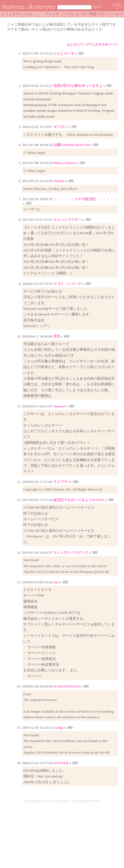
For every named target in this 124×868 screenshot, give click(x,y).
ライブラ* (61, 482)
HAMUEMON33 (66, 686)
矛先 (57, 336)
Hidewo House (65, 163)
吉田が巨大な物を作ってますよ (78, 86)
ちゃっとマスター (67, 219)
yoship (58, 728)
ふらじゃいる (64, 53)
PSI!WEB (61, 763)
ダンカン (60, 127)
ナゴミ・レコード (67, 284)
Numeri (59, 406)
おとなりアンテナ (80, 45)
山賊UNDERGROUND (71, 145)
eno (56, 582)
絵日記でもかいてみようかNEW (79, 500)
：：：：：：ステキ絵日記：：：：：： (85, 199)
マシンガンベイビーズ (71, 552)
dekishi (59, 181)
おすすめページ (106, 45)
